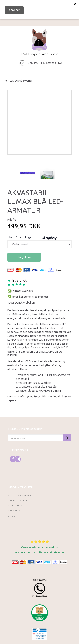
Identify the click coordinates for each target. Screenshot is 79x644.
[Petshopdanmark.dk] (39, 42)
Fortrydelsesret (17, 500)
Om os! (11, 516)
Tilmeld (67, 438)
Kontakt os (14, 511)
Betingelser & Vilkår (19, 495)
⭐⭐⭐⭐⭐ (40, 542)
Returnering (15, 506)
